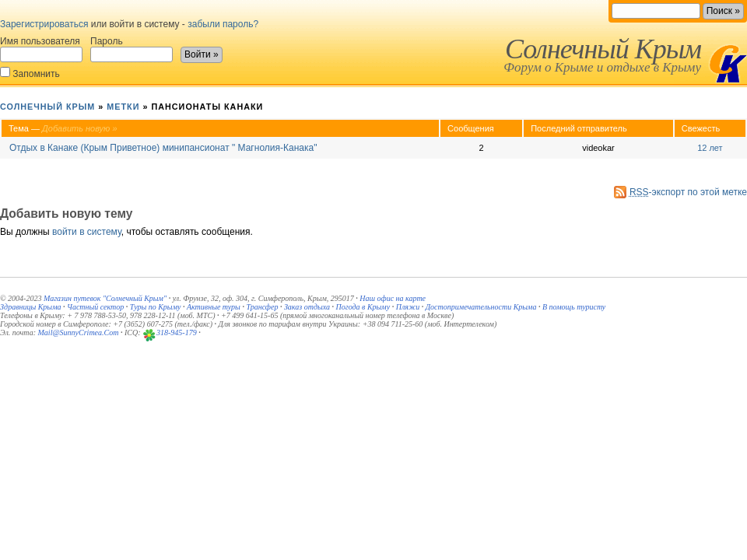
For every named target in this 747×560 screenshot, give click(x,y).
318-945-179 (177, 332)
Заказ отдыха (307, 307)
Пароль (132, 49)
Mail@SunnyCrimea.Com (79, 332)
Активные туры (214, 307)
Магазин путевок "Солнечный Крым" (105, 298)
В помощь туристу (574, 307)
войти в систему (87, 232)
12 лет (710, 148)
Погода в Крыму (363, 307)
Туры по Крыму (156, 307)
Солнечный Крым (603, 49)
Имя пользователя (41, 49)
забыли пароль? (223, 24)
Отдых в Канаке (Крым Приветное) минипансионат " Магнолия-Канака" (163, 148)
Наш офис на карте (393, 298)
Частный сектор (95, 307)
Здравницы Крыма (31, 307)
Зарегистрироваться (44, 24)
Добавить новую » (80, 128)
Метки (123, 107)
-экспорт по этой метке (688, 192)
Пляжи (408, 307)
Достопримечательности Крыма (481, 307)
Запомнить (30, 73)
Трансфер (262, 307)
